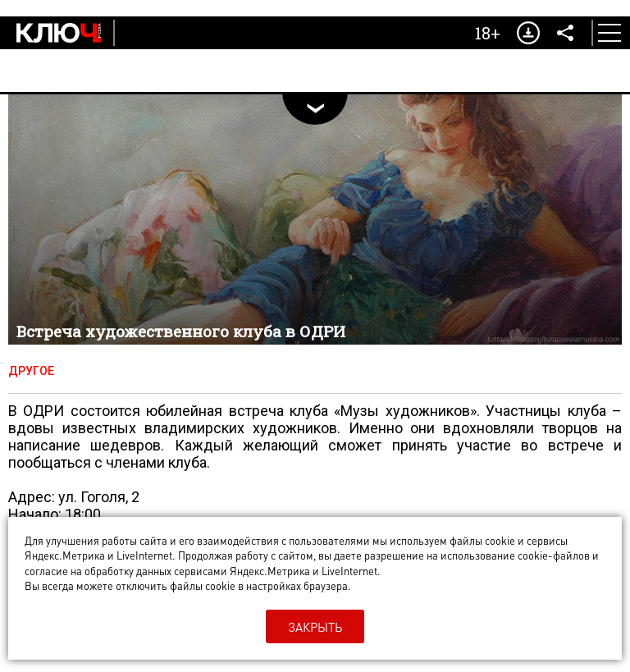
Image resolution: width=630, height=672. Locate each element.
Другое (31, 371)
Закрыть (315, 627)
